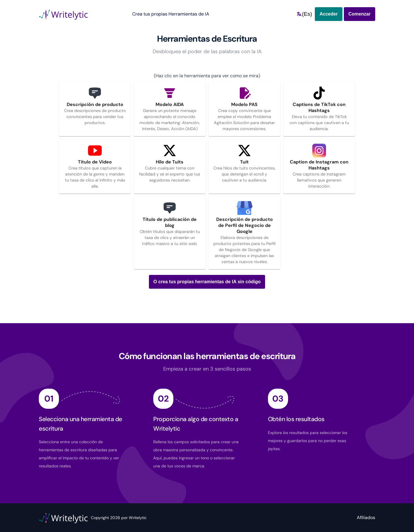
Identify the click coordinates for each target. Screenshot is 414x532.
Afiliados (366, 517)
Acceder (328, 14)
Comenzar (360, 14)
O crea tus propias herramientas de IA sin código (207, 282)
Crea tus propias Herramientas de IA (171, 14)
